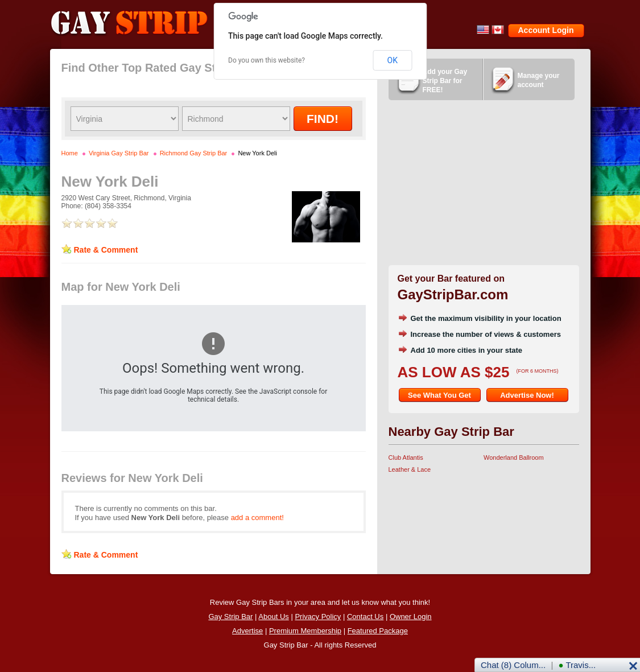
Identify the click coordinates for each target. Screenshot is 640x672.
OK (393, 60)
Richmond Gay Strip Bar (194, 153)
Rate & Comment (106, 250)
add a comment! (257, 518)
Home (70, 153)
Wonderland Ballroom (514, 457)
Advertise (247, 631)
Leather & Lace (410, 469)
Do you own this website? (267, 60)
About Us (273, 617)
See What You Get (439, 395)
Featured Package (378, 631)
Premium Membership (305, 631)
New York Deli (257, 153)
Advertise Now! (527, 395)
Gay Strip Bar (230, 617)
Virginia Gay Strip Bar (119, 153)
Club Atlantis (406, 457)
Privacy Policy (318, 617)
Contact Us (365, 617)
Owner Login (411, 617)
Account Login (546, 30)
